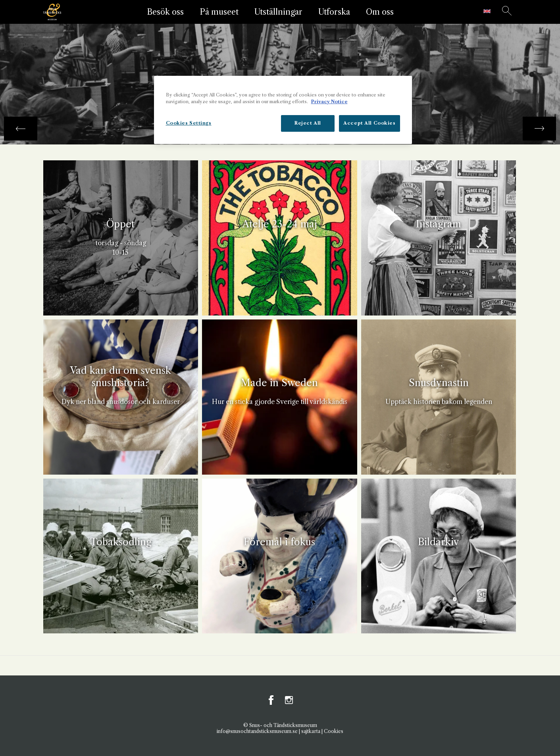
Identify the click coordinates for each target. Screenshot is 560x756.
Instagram (289, 700)
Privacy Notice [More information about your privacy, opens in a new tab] (329, 102)
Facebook (271, 700)
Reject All (308, 123)
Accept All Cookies (369, 123)
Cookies (334, 731)
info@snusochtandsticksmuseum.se (257, 731)
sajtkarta (311, 731)
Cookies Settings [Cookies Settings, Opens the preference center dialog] (189, 123)
